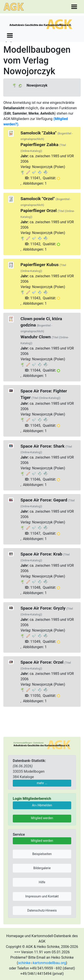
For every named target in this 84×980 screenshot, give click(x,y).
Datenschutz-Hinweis (42, 910)
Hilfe (42, 882)
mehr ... (42, 783)
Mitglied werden (42, 818)
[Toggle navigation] (74, 7)
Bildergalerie (42, 868)
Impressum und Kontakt (42, 896)
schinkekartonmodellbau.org (42, 963)
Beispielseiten (42, 854)
